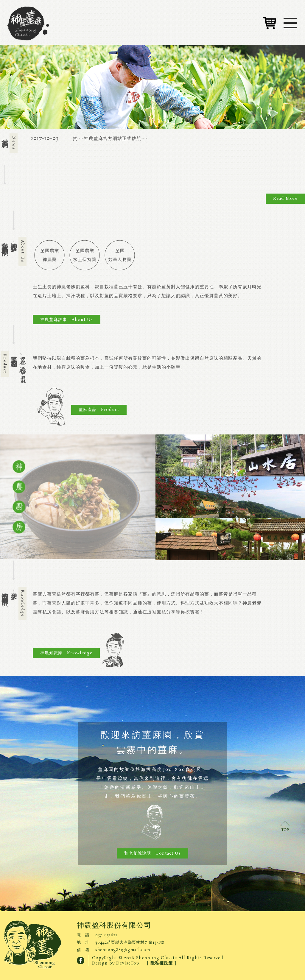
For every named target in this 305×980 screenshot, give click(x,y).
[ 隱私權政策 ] (161, 963)
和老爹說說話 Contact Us (152, 853)
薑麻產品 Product (99, 410)
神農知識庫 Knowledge (66, 653)
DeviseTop (128, 963)
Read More (285, 199)
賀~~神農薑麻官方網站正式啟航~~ (110, 139)
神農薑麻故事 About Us (67, 320)
